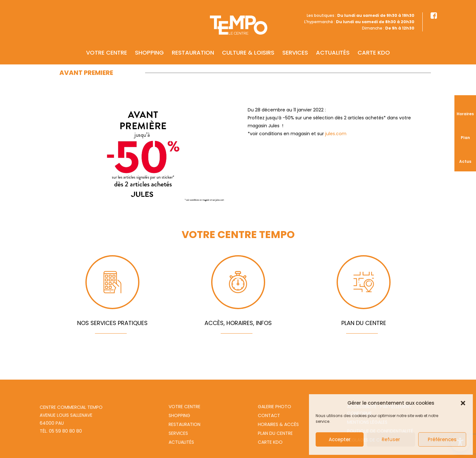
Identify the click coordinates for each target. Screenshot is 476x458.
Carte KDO (374, 43)
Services (295, 43)
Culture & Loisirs (248, 43)
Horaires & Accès (278, 424)
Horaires (465, 114)
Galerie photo (275, 407)
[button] (463, 403)
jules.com (336, 134)
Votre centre (107, 43)
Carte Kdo (270, 442)
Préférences (442, 439)
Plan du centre (275, 433)
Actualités (333, 43)
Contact (269, 415)
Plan (465, 138)
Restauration (193, 43)
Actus (465, 161)
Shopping (149, 43)
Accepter (340, 439)
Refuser (391, 439)
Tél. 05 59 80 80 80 (61, 431)
